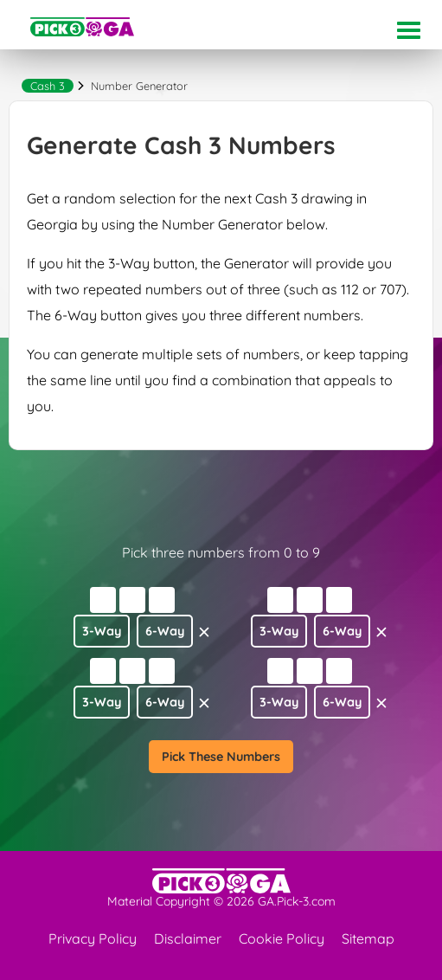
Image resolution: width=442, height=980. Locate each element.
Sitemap (368, 938)
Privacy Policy (93, 938)
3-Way (102, 631)
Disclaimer (188, 938)
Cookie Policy (282, 938)
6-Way (165, 631)
